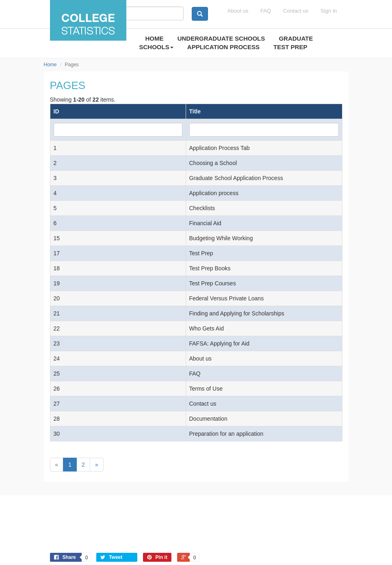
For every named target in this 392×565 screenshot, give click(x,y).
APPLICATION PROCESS (223, 47)
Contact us (296, 11)
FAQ (266, 11)
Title (195, 111)
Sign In (329, 11)
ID (56, 111)
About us (238, 11)
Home (50, 65)
